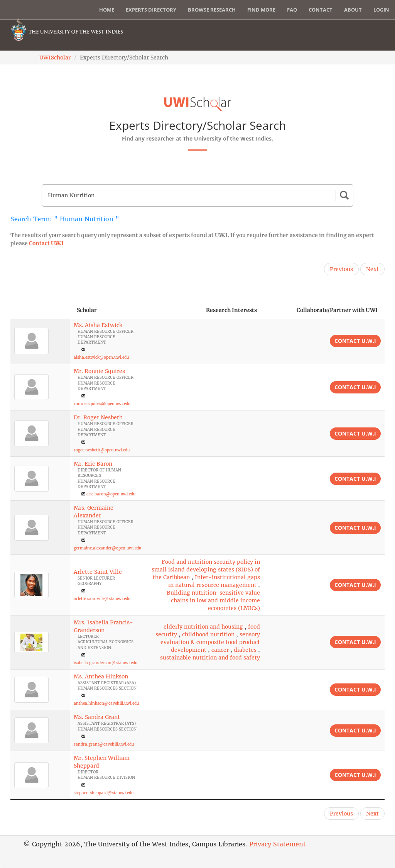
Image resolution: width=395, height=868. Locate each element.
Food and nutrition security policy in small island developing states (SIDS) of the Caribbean (206, 570)
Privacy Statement (278, 844)
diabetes (245, 650)
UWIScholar (55, 58)
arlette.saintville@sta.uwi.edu (102, 599)
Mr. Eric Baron (93, 464)
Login (381, 10)
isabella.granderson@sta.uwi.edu (106, 663)
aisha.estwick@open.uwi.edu (101, 357)
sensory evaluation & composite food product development (210, 642)
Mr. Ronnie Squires (99, 371)
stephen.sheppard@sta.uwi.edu (104, 793)
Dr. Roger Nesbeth (98, 417)
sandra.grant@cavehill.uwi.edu (104, 744)
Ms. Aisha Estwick (98, 325)
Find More (261, 10)
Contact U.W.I (46, 243)
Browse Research (212, 10)
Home (107, 10)
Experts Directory (151, 10)
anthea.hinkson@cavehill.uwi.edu (106, 703)
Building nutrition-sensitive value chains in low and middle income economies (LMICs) (213, 600)
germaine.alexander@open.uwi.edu (107, 548)
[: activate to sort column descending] (40, 310)
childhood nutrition (208, 634)
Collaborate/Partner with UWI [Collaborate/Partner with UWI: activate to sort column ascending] (337, 310)
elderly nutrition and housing (203, 627)
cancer (220, 650)
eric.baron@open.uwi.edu (111, 494)
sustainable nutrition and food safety (210, 658)
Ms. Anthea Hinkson (101, 676)
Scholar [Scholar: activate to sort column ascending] (87, 310)
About (353, 10)
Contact (321, 10)
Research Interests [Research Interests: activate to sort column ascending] (231, 310)
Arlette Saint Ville (98, 572)
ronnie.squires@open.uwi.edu (102, 404)
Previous (341, 269)
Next (372, 269)
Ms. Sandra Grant (97, 717)
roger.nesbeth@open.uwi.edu (102, 450)
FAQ (292, 10)
